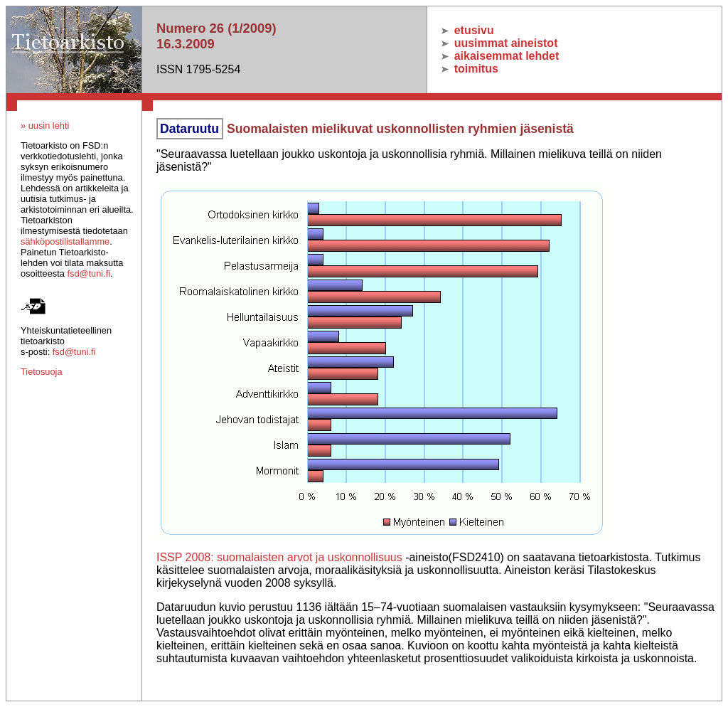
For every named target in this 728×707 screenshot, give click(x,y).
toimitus (470, 69)
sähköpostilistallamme (65, 241)
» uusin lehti (45, 126)
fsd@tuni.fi (89, 273)
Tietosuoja (42, 372)
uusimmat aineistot (499, 43)
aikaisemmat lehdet (500, 56)
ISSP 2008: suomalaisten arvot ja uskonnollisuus (279, 557)
